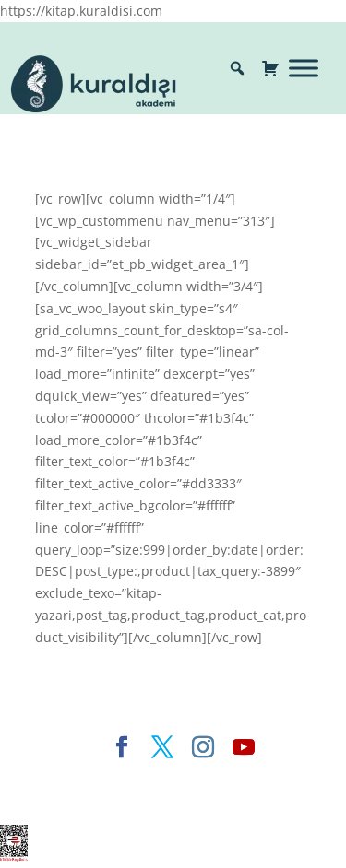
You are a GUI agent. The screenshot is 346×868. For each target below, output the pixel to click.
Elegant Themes (98, 777)
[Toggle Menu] (304, 68)
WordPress (127, 799)
